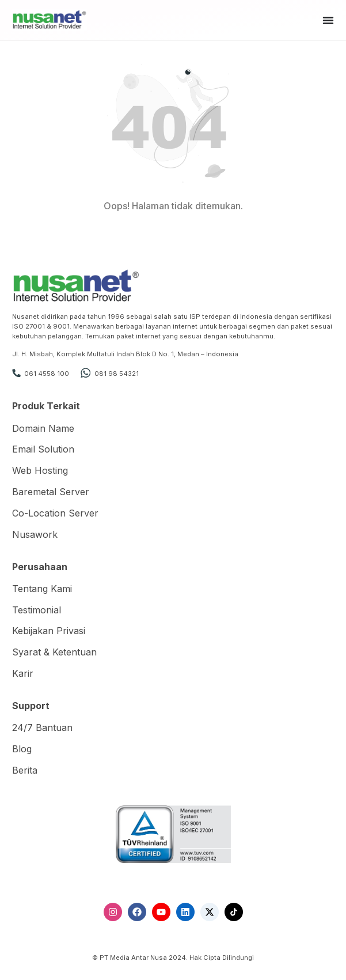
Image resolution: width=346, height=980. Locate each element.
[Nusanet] (50, 19)
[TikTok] (234, 912)
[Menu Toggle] (328, 20)
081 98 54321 (117, 374)
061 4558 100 (47, 374)
